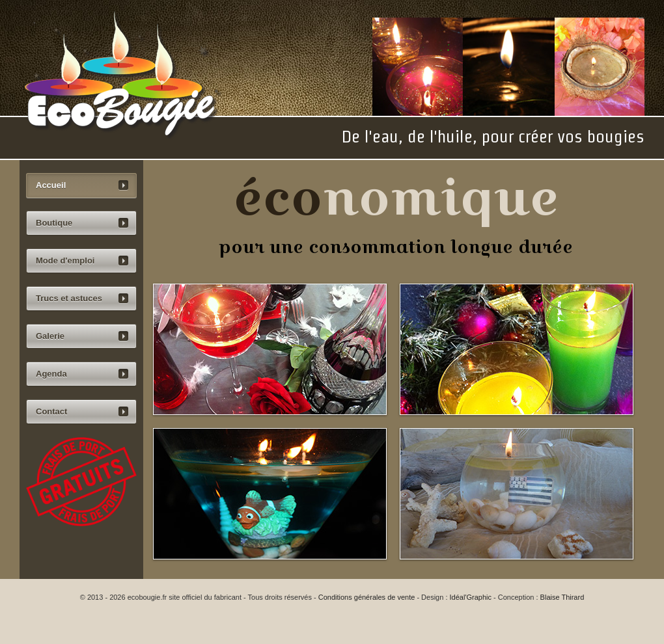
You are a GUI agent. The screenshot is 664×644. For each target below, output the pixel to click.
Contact (51, 411)
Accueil (51, 185)
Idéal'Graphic (471, 597)
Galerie (50, 336)
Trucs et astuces (69, 298)
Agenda (51, 374)
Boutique (54, 223)
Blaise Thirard (562, 597)
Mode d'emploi (65, 261)
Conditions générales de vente (367, 597)
